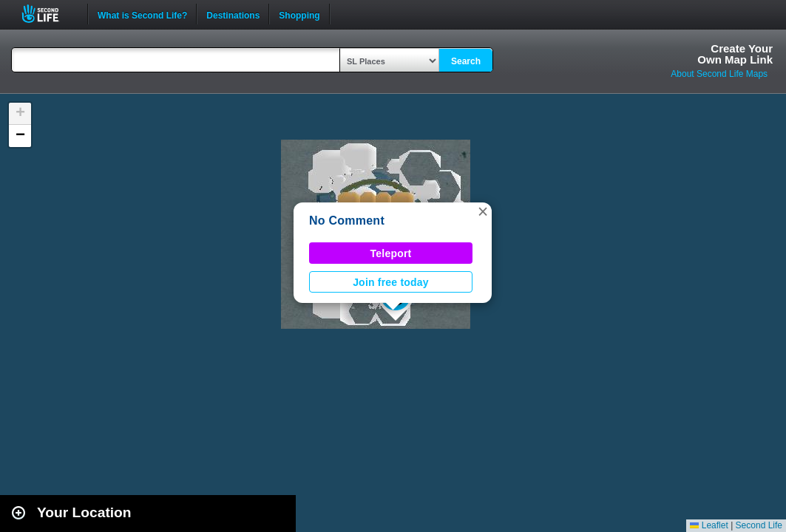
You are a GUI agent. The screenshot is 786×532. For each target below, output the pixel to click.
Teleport (391, 253)
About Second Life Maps (719, 74)
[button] (483, 211)
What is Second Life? (142, 14)
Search (466, 61)
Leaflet (709, 525)
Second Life (48, 14)
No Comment (347, 221)
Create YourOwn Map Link (735, 54)
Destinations (233, 14)
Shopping (299, 14)
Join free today (391, 282)
